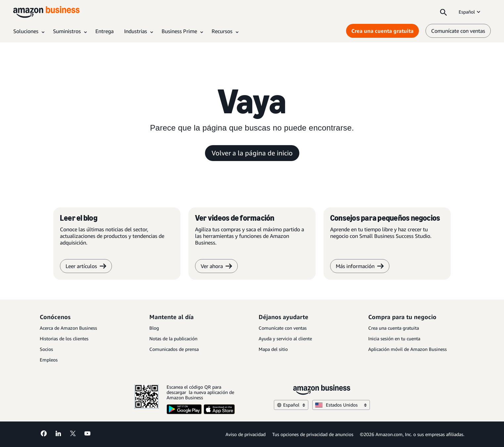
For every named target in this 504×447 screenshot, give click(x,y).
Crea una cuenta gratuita (394, 328)
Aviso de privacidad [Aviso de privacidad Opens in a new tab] (246, 434)
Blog (154, 328)
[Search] (443, 12)
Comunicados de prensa (174, 349)
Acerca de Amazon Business (68, 328)
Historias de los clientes (64, 338)
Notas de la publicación (173, 338)
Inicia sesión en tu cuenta (394, 338)
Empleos (49, 360)
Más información (360, 266)
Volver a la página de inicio (252, 153)
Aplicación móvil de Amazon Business (407, 349)
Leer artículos (86, 266)
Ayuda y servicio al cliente (285, 338)
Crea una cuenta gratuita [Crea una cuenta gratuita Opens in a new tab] (382, 31)
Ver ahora (216, 266)
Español (470, 12)
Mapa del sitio (273, 349)
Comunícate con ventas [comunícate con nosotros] (458, 31)
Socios (46, 349)
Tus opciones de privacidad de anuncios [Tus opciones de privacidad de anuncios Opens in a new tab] (313, 434)
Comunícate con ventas (283, 328)
